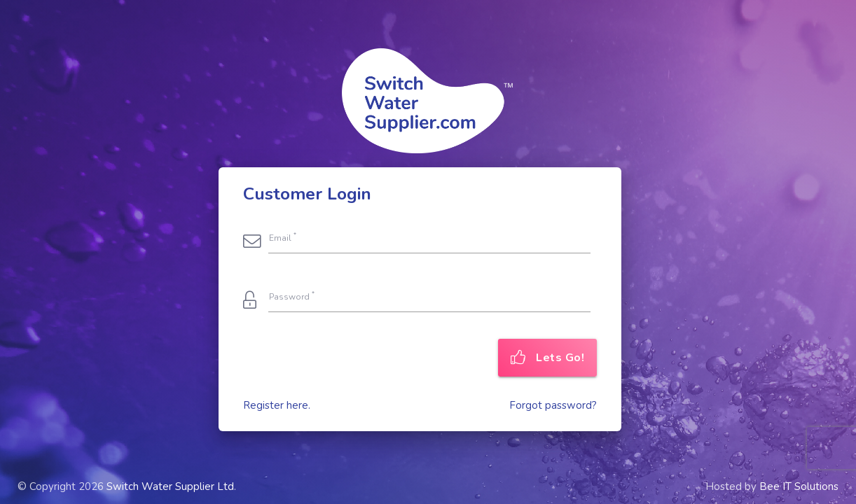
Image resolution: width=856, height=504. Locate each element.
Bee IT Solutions (799, 486)
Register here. (277, 405)
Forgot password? (553, 405)
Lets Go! (548, 358)
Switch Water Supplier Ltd (170, 486)
